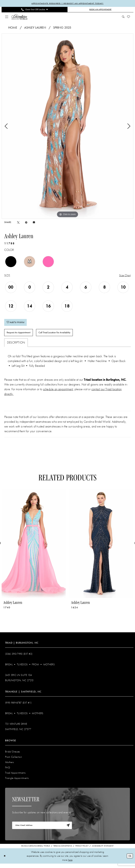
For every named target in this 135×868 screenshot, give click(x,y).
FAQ (8, 771)
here (70, 864)
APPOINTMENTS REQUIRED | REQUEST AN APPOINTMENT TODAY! (68, 4)
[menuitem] (35, 10)
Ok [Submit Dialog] (129, 860)
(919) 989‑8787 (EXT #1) (18, 706)
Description (16, 346)
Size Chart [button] (124, 276)
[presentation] (34, 547)
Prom (35, 668)
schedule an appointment (58, 393)
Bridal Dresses (13, 755)
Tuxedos (22, 668)
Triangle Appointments (17, 781)
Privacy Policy (82, 850)
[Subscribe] (68, 829)
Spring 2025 (62, 28)
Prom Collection (14, 760)
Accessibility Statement (103, 850)
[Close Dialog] (5, 860)
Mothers (49, 668)
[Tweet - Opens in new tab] (18, 223)
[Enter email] (42, 829)
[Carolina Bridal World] (19, 17)
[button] (7, 17)
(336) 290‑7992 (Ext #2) (19, 657)
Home (13, 28)
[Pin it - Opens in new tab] (26, 223)
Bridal (9, 668)
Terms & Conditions (63, 850)
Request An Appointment (20, 335)
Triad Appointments (15, 776)
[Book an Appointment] (100, 10)
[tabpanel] (67, 126)
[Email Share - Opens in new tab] (34, 223)
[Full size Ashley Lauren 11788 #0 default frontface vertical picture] (67, 126)
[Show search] (123, 17)
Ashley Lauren (35, 28)
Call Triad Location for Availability (61, 335)
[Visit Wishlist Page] (129, 17)
